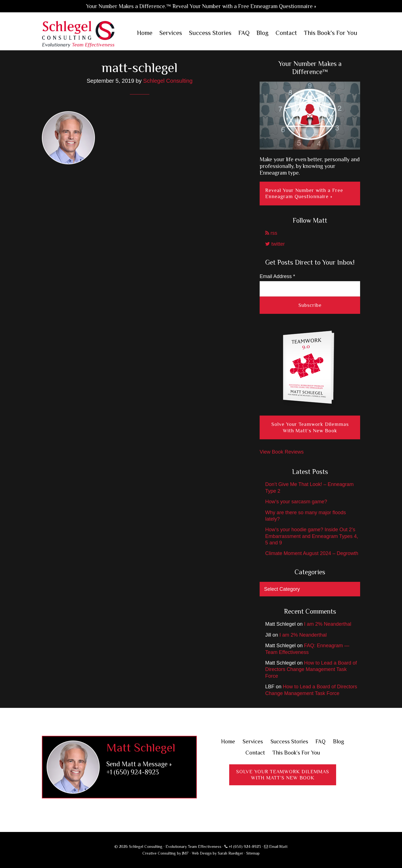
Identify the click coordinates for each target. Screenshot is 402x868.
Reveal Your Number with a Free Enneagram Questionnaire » (304, 194)
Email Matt (276, 846)
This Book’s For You (297, 753)
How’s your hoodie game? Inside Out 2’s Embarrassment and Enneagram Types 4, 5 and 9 (312, 536)
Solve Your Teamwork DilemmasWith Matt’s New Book (283, 776)
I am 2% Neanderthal (328, 624)
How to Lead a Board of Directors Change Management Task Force (311, 669)
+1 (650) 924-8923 (133, 772)
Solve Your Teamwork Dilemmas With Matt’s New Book (310, 427)
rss (271, 233)
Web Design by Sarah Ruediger (217, 853)
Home (223, 742)
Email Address (277, 276)
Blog (343, 742)
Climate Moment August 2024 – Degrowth (312, 553)
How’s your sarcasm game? (296, 502)
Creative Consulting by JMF (166, 853)
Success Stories (290, 742)
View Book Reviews (282, 452)
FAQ (324, 742)
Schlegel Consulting (78, 34)
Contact (252, 753)
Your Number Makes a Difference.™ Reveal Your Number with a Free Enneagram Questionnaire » (201, 6)
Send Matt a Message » (139, 764)
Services (250, 742)
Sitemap (253, 853)
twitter (275, 244)
